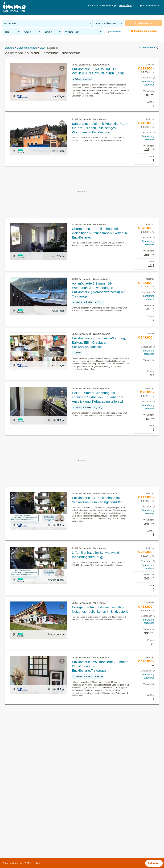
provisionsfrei (114, 31)
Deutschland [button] (127, 5)
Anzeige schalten (149, 6)
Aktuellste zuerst (148, 47)
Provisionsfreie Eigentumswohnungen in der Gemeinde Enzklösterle (41, 823)
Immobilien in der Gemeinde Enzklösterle (26, 802)
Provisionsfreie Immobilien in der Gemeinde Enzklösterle (35, 809)
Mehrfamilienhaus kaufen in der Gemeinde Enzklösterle (34, 844)
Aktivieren (154, 863)
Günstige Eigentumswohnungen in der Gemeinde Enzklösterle (38, 837)
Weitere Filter (84, 32)
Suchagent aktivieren (144, 31)
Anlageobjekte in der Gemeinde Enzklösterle (28, 830)
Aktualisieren (144, 23)
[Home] (14, 7)
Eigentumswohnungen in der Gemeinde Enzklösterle (32, 816)
